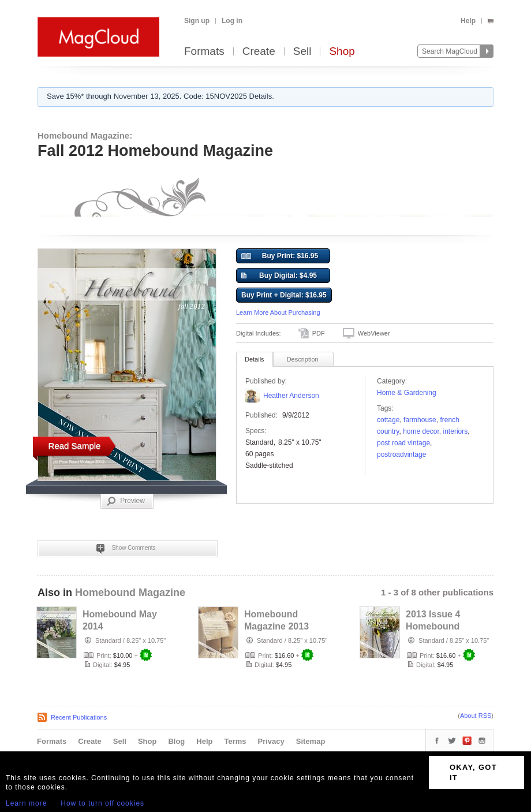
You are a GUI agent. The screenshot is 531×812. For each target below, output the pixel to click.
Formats (204, 52)
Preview (126, 501)
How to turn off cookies (102, 803)
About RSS (476, 716)
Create (259, 52)
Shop (342, 52)
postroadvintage (401, 455)
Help (468, 21)
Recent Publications (79, 717)
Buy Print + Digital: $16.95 (284, 295)
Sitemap (311, 741)
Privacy (271, 741)
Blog (176, 741)
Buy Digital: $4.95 (279, 276)
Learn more (26, 803)
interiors (456, 431)
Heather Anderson (291, 396)
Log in (232, 21)
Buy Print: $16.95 (280, 256)
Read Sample (75, 446)
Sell (302, 52)
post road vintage (403, 443)
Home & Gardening (407, 393)
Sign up (197, 21)
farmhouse (420, 420)
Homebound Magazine (130, 593)
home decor (421, 431)
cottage (388, 420)
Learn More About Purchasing (278, 312)
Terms (235, 741)
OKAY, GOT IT (473, 772)
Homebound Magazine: (85, 135)
